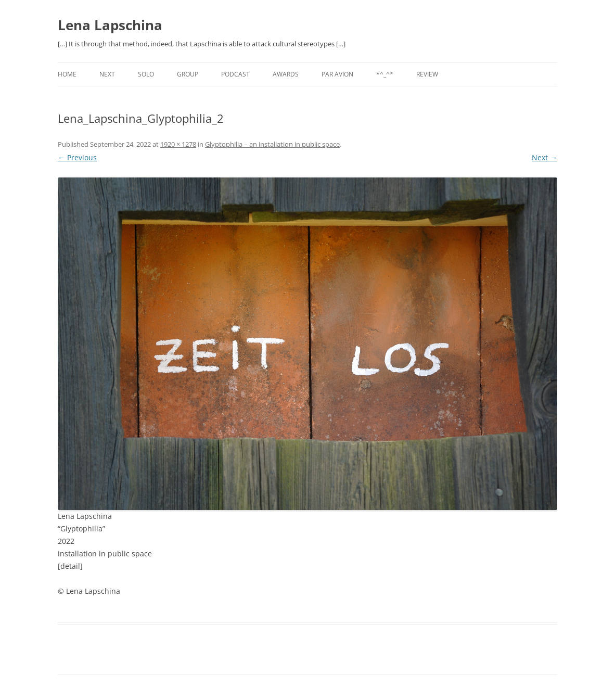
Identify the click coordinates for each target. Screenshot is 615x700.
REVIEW (427, 74)
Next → (544, 157)
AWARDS (286, 74)
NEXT (107, 74)
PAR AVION (337, 74)
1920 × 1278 (178, 144)
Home (67, 74)
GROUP (188, 74)
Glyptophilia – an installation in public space (272, 144)
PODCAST (235, 74)
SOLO (146, 74)
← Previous (77, 157)
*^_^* (385, 74)
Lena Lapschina (110, 25)
